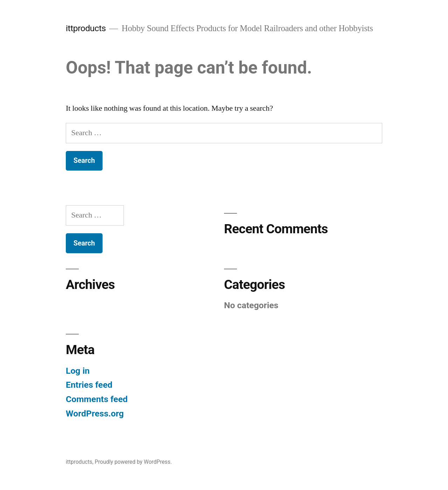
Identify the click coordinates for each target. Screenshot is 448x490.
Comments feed (97, 399)
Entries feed (89, 385)
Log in (78, 371)
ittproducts (86, 28)
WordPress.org (95, 413)
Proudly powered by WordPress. (133, 462)
